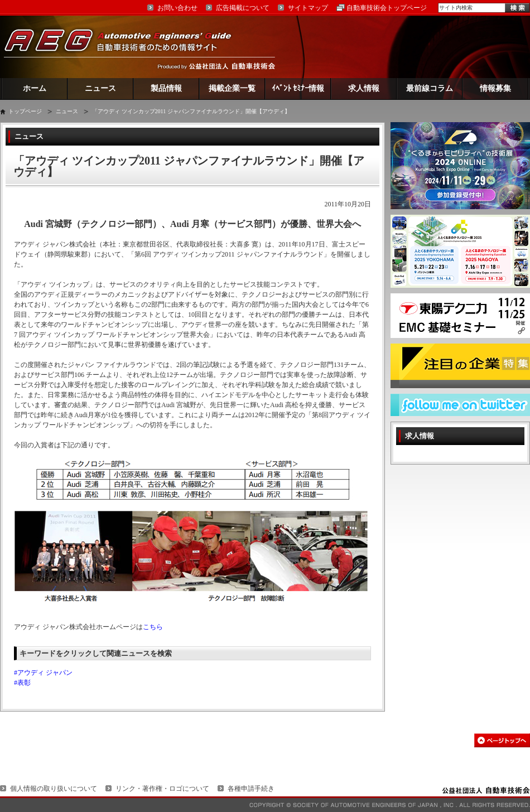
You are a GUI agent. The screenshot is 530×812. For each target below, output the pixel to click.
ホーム (35, 88)
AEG (125, 47)
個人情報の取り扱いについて (54, 789)
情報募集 (495, 88)
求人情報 (364, 88)
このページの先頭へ (502, 740)
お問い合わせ (177, 8)
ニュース (100, 88)
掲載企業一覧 (232, 88)
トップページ (25, 111)
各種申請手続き (251, 789)
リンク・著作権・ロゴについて (162, 789)
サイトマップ (308, 8)
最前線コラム (430, 88)
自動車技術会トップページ (387, 8)
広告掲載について (243, 8)
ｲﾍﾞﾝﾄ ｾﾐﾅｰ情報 (298, 88)
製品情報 (166, 88)
